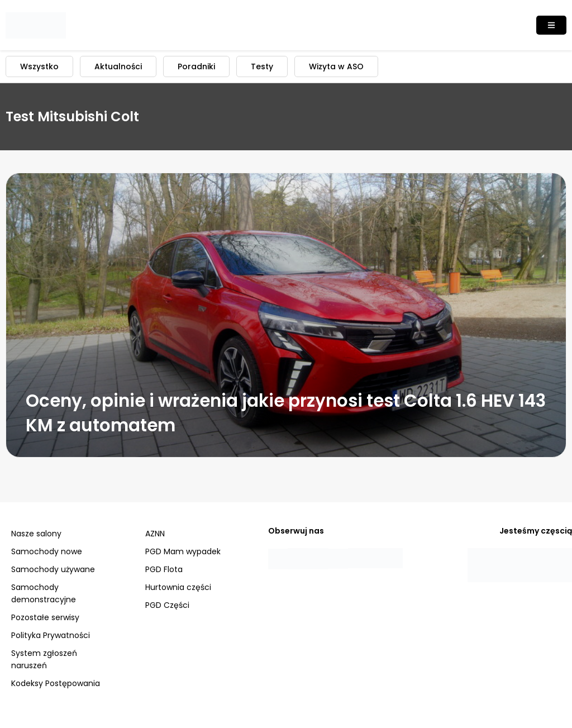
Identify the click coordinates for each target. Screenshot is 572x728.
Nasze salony (36, 534)
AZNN (155, 534)
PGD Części (167, 605)
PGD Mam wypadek (183, 551)
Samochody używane (53, 569)
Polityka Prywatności (51, 635)
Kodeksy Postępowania (56, 683)
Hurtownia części (178, 587)
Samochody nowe (47, 551)
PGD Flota (164, 569)
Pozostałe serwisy (45, 617)
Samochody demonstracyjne (44, 593)
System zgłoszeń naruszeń (44, 659)
